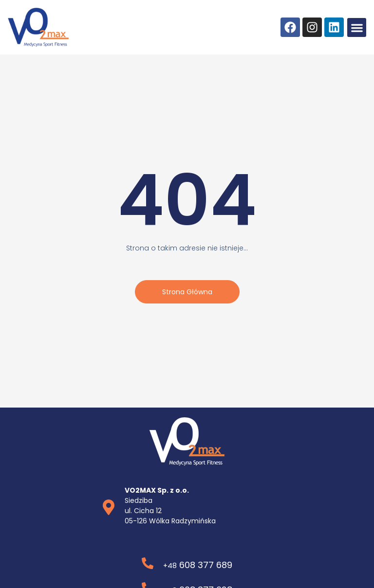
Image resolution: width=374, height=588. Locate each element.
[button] (357, 27)
